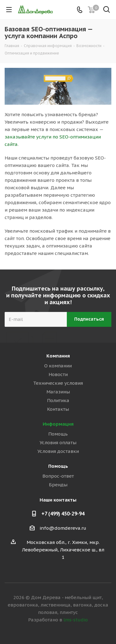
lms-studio (76, 620)
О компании (58, 366)
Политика (58, 400)
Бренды (58, 485)
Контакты (58, 409)
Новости (58, 374)
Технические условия (58, 383)
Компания (58, 356)
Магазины (58, 392)
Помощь (58, 434)
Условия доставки (58, 451)
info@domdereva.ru (63, 528)
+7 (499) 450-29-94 (63, 514)
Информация (58, 424)
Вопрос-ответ (58, 476)
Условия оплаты (58, 442)
